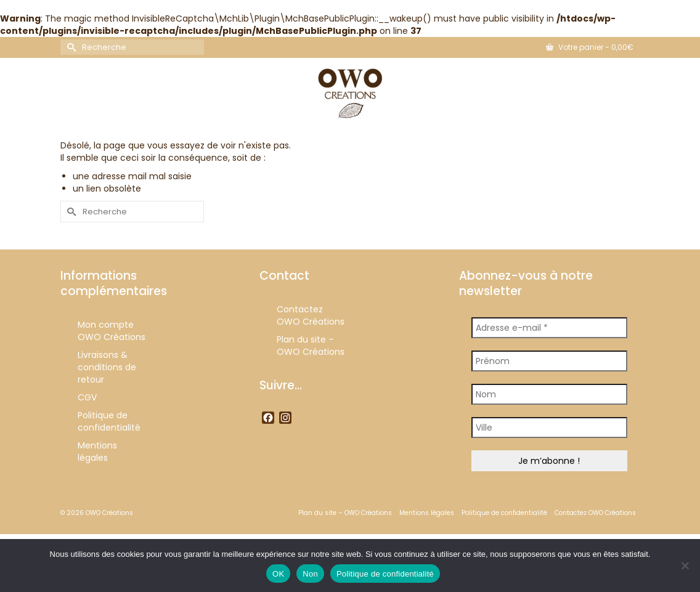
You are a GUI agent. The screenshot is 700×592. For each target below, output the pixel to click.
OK (278, 574)
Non (310, 574)
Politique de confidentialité (385, 574)
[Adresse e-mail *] (549, 328)
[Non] (685, 566)
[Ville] (549, 428)
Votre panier (590, 47)
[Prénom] (549, 361)
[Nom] (549, 394)
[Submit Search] (70, 47)
